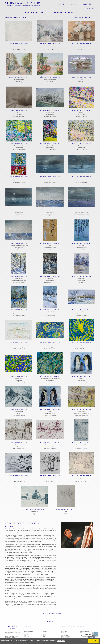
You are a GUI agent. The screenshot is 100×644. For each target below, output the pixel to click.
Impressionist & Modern (28, 625)
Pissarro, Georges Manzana (66, 628)
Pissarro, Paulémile (84, 628)
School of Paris (27, 632)
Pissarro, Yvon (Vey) (84, 629)
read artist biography (84, 17)
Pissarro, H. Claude (65, 629)
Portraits (44, 632)
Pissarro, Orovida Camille (85, 627)
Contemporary (27, 627)
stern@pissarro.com (11, 634)
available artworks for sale (19, 17)
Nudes (44, 633)
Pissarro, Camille (64, 625)
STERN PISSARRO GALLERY (11, 622)
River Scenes (26, 635)
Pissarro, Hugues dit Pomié (66, 630)
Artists (25, 629)
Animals (44, 634)
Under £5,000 (27, 630)
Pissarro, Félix (64, 627)
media (74, 4)
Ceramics (44, 628)
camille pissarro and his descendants (71, 622)
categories (27, 622)
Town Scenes (45, 627)
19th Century (26, 628)
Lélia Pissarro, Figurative (19, 43)
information (85, 4)
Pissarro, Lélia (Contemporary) (64, 635)
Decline (84, 641)
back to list (91, 8)
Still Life (44, 629)
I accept (93, 641)
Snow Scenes (26, 634)
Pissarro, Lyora (64, 637)
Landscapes (45, 625)
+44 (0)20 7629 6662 (10, 633)
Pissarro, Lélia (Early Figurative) (65, 632)
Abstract (25, 633)
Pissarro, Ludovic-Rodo (84, 625)
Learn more (61, 641)
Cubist (44, 630)
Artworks (64, 4)
